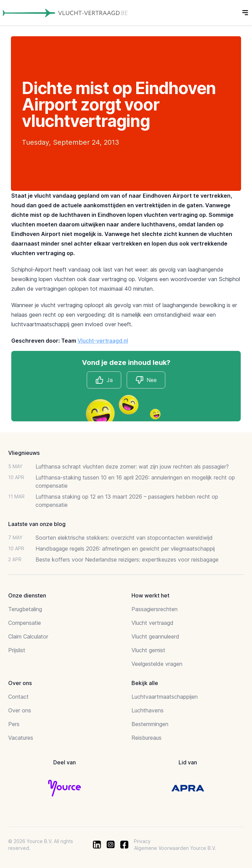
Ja (104, 380)
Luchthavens (148, 710)
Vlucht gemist (148, 650)
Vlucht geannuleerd (155, 636)
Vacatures (21, 738)
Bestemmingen (150, 724)
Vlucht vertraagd (152, 623)
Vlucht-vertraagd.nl (103, 341)
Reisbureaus (146, 738)
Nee (146, 380)
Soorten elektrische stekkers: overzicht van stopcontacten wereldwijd (124, 538)
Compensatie (25, 623)
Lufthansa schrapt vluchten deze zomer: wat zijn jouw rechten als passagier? (132, 466)
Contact (18, 697)
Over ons (20, 710)
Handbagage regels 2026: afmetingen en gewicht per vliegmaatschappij (125, 549)
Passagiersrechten (155, 609)
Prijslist (17, 650)
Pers (14, 724)
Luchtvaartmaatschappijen (165, 697)
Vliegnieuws (24, 453)
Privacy (142, 841)
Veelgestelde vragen (157, 664)
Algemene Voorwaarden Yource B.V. (175, 848)
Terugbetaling (25, 609)
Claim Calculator (28, 636)
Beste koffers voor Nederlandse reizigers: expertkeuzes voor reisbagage (127, 560)
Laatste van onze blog (37, 524)
